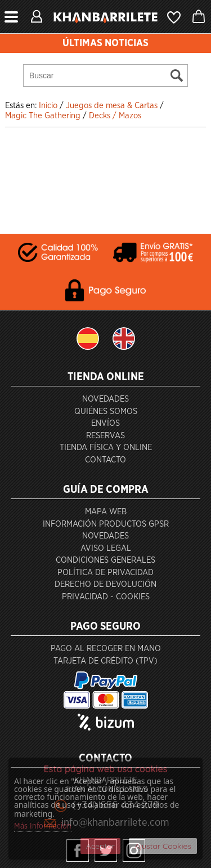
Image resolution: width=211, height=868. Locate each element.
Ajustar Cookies (163, 846)
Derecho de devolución (105, 584)
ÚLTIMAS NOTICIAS (105, 43)
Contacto (105, 460)
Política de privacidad (105, 573)
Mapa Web (106, 512)
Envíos (105, 423)
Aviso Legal (106, 548)
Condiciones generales (105, 560)
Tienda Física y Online (106, 448)
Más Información (43, 826)
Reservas (105, 436)
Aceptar (100, 846)
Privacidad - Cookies (106, 597)
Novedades (105, 399)
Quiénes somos (106, 411)
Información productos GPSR (106, 524)
